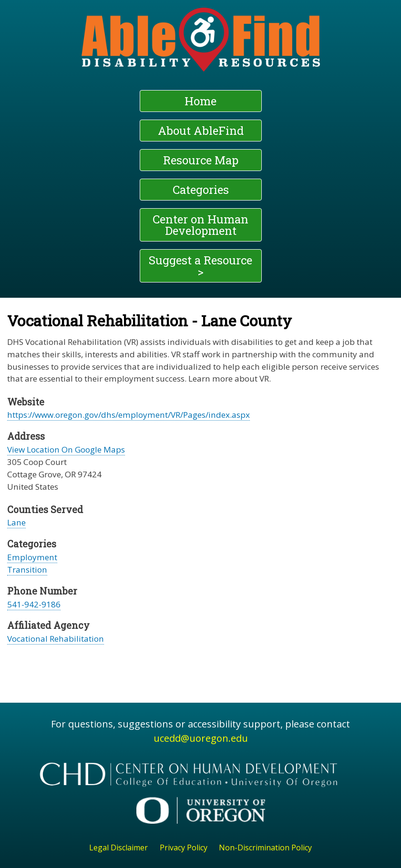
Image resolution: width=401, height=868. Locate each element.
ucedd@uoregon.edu (201, 738)
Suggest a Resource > (200, 266)
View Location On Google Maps (66, 449)
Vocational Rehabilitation (56, 639)
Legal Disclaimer (118, 848)
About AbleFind (201, 131)
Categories (201, 190)
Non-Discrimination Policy (265, 848)
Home (200, 101)
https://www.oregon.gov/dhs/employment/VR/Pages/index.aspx (129, 415)
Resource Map (201, 160)
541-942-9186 (34, 604)
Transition (27, 570)
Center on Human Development (200, 225)
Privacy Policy (184, 848)
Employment (32, 557)
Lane (16, 522)
